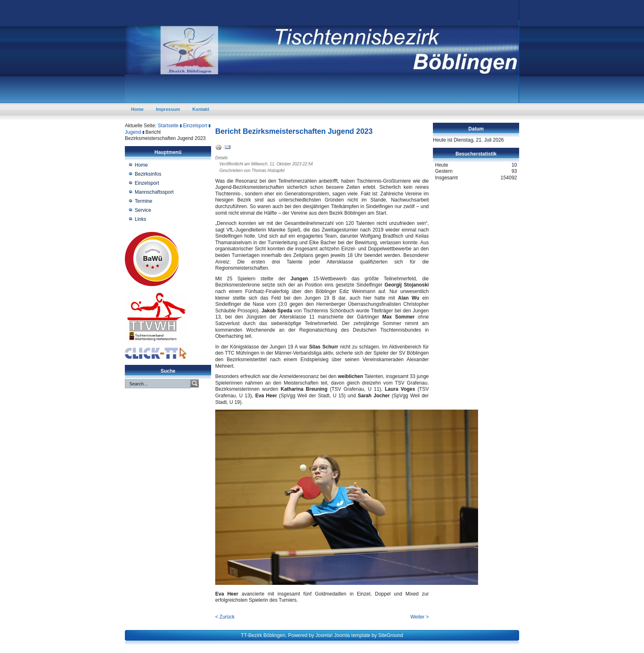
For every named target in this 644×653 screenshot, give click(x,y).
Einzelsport (195, 126)
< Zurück (225, 617)
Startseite (168, 126)
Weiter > (420, 617)
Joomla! (324, 635)
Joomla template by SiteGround (368, 635)
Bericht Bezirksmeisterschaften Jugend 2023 (294, 131)
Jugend (133, 132)
